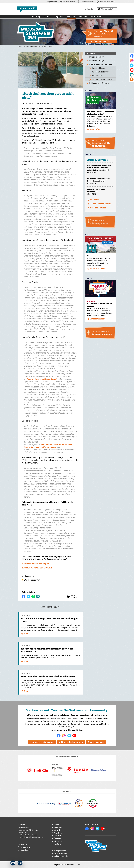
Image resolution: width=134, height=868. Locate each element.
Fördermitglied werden (72, 742)
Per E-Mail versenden (38, 596)
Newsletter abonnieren (43, 742)
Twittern (28, 596)
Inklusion (26, 47)
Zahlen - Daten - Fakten (103, 79)
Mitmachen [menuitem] (96, 17)
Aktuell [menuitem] (47, 17)
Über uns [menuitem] (83, 17)
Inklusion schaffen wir (99, 83)
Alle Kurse (95, 200)
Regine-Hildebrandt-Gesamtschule (42, 379)
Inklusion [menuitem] (71, 17)
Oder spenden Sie (102, 41)
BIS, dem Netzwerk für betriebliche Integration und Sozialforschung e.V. (48, 446)
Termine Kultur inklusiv (101, 204)
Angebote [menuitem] (59, 17)
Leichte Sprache (69, 2)
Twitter (70, 736)
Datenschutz (69, 865)
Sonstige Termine (98, 208)
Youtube (75, 736)
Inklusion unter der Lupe (39, 47)
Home (20, 47)
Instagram (64, 736)
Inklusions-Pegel (97, 61)
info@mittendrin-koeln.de (34, 837)
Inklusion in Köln (97, 57)
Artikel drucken (74, 596)
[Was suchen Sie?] (107, 9)
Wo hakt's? (97, 76)
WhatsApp (33, 596)
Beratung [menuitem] (36, 17)
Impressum (59, 865)
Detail (50, 47)
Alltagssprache (51, 2)
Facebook (59, 736)
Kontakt (90, 9)
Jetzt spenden (97, 742)
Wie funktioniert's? (100, 72)
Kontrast (107, 2)
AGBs (78, 865)
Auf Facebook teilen (24, 596)
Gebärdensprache (87, 2)
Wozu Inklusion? (99, 68)
